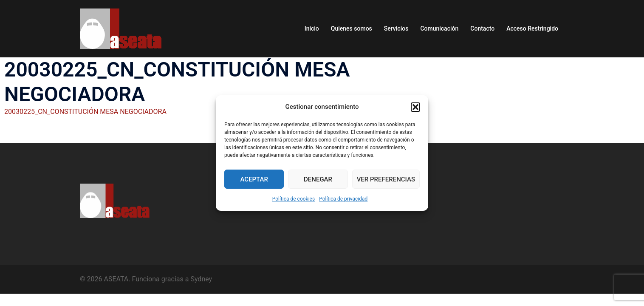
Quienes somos (352, 28)
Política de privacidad (343, 199)
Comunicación (439, 28)
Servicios (396, 28)
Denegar (318, 179)
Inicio (312, 28)
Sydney (201, 279)
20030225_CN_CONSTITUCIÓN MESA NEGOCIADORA (85, 112)
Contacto (482, 28)
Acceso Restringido (532, 28)
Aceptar (254, 179)
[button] (415, 107)
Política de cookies (294, 199)
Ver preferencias (386, 179)
